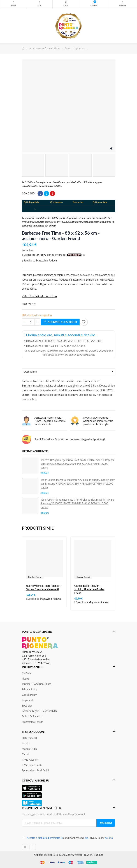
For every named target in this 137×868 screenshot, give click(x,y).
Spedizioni (27, 706)
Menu (14, 3)
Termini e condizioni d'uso (37, 684)
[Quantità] (31, 322)
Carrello (26, 754)
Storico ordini (30, 749)
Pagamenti (28, 700)
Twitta (46, 194)
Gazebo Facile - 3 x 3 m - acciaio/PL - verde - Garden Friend (89, 589)
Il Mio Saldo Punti (32, 765)
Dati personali (30, 738)
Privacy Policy (29, 689)
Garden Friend (35, 577)
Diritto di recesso (32, 716)
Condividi (40, 194)
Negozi (26, 679)
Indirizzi (26, 743)
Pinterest (52, 194)
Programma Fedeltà (33, 722)
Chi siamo (27, 673)
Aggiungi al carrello (60, 322)
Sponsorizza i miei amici (35, 770)
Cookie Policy (29, 695)
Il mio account (30, 760)
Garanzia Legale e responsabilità (40, 711)
